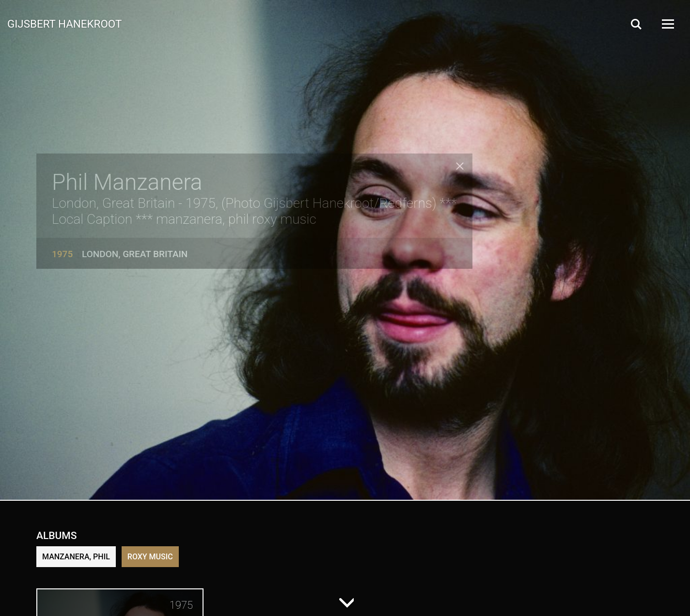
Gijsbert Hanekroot (64, 23)
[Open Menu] (667, 24)
